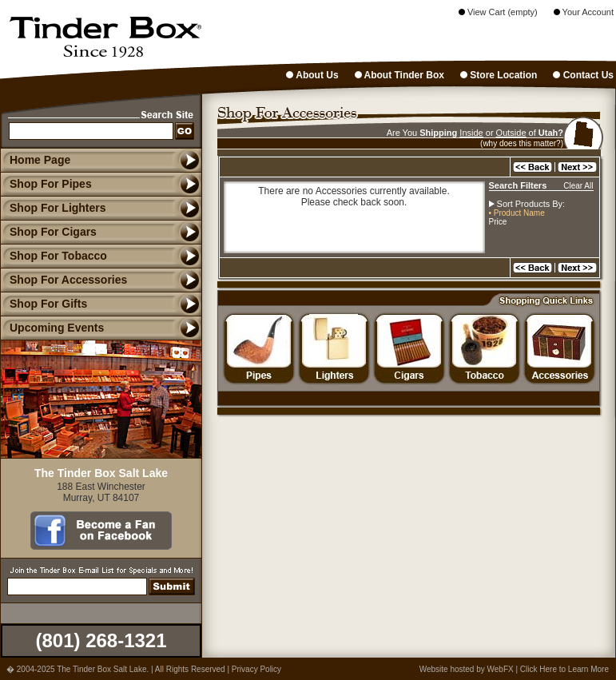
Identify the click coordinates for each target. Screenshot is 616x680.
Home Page (40, 160)
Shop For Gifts (44, 304)
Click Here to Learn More (564, 669)
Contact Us (583, 75)
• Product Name (517, 213)
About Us (312, 75)
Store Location (499, 75)
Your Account (584, 12)
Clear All (578, 186)
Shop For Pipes (46, 184)
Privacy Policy (256, 669)
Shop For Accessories (64, 280)
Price (498, 222)
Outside (511, 133)
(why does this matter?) (522, 143)
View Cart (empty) (498, 12)
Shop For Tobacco (54, 256)
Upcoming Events (52, 328)
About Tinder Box (399, 75)
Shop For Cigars (48, 232)
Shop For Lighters (53, 208)
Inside (471, 133)
